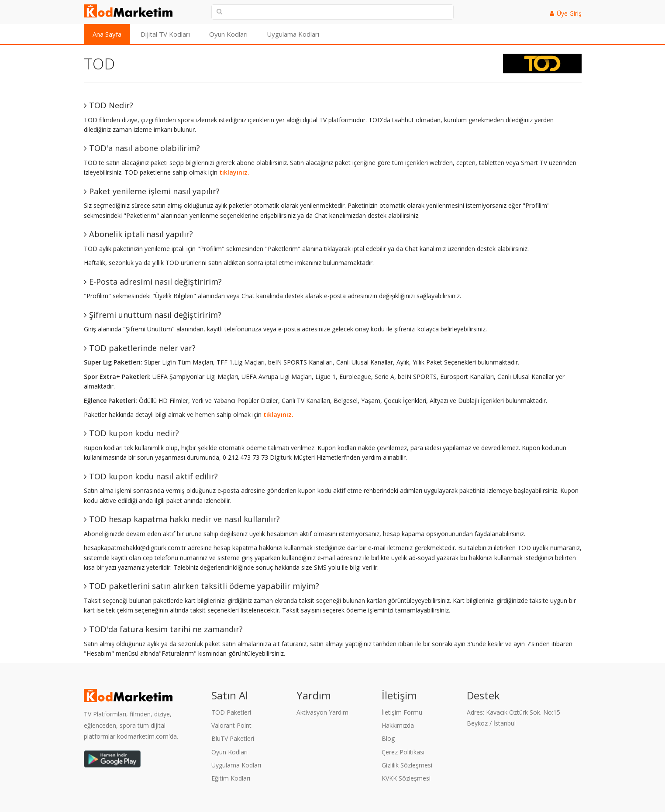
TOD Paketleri (231, 712)
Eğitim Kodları (231, 778)
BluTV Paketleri (233, 738)
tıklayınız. (234, 172)
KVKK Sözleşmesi (406, 778)
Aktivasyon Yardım (322, 712)
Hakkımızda (398, 725)
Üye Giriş (569, 13)
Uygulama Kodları (293, 34)
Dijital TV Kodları (165, 34)
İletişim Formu (402, 712)
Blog (388, 738)
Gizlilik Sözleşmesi (407, 765)
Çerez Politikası (403, 752)
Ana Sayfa (107, 34)
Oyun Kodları (228, 34)
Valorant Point (231, 725)
